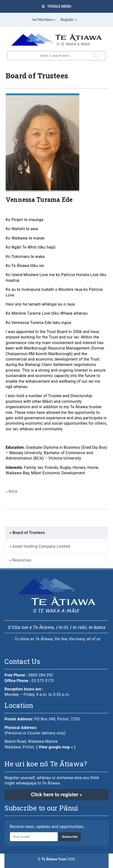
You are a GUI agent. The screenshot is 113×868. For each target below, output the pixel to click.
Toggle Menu (56, 6)
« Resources (20, 560)
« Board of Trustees (27, 533)
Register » (69, 20)
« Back (12, 491)
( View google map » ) (56, 747)
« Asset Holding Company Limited (40, 546)
